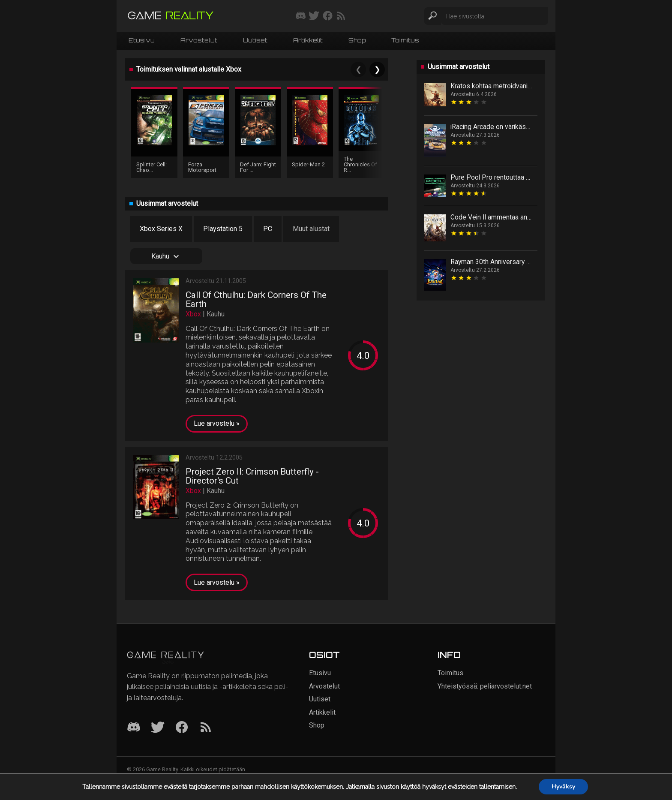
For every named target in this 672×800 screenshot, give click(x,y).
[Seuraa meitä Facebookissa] (328, 16)
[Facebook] (182, 728)
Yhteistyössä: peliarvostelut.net (485, 686)
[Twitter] (158, 728)
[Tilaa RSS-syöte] (341, 16)
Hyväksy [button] (563, 786)
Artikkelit (308, 40)
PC (268, 229)
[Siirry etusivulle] (171, 16)
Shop (357, 40)
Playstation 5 (223, 229)
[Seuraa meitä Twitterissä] (314, 16)
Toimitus (405, 40)
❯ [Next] (377, 69)
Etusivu (142, 40)
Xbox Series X (161, 229)
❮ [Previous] (358, 69)
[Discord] (134, 728)
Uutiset (255, 40)
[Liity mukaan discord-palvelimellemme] (301, 16)
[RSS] (206, 728)
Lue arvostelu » (217, 423)
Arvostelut (199, 40)
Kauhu (166, 256)
